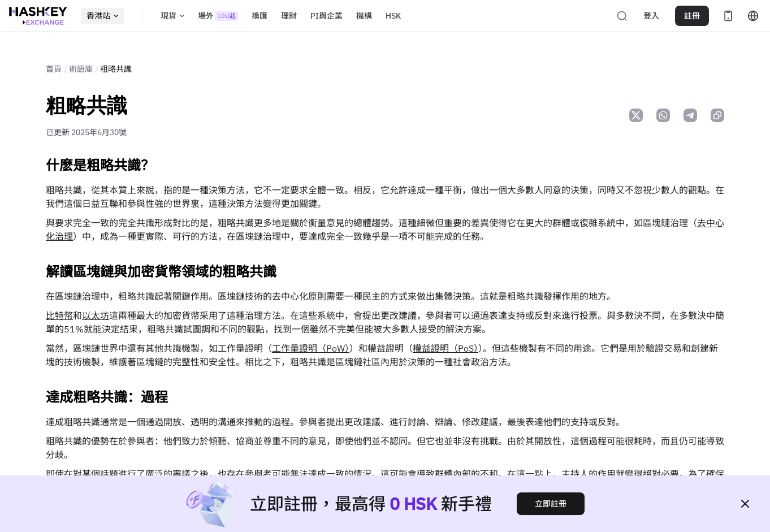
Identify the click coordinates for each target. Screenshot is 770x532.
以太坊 (96, 315)
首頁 (54, 69)
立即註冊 (551, 504)
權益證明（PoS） (445, 348)
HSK (393, 16)
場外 (218, 16)
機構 (364, 16)
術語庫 (81, 69)
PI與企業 (326, 16)
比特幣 (59, 315)
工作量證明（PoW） (311, 348)
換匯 (259, 16)
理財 (289, 16)
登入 (651, 16)
